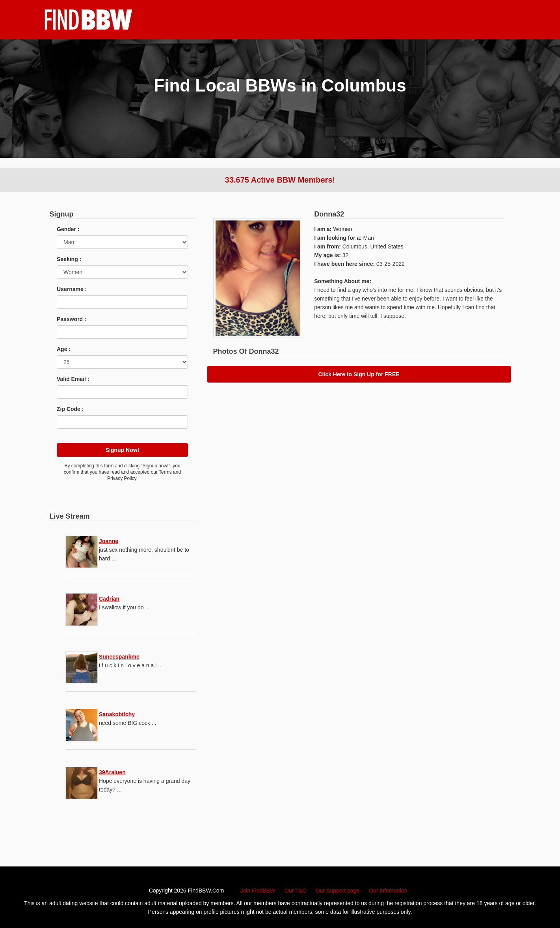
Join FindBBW (258, 891)
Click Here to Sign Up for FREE (359, 374)
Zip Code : (70, 409)
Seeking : (69, 259)
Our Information (388, 891)
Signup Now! (123, 450)
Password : (72, 319)
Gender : (68, 229)
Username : (72, 289)
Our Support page (338, 891)
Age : (64, 349)
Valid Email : (73, 379)
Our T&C (295, 891)
